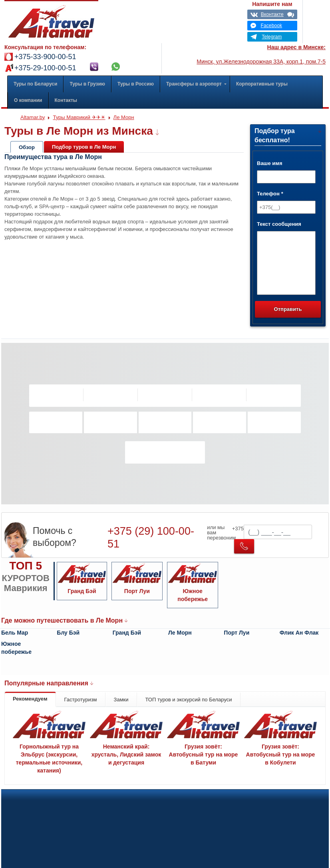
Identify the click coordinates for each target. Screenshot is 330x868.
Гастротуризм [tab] (81, 700)
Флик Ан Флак (299, 633)
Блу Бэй (68, 633)
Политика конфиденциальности (123, 801)
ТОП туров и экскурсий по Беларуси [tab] (189, 700)
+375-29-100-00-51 (45, 68)
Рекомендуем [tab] (30, 699)
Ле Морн (180, 633)
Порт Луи (237, 633)
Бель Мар (15, 633)
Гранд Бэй (127, 633)
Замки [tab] (121, 700)
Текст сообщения (279, 224)
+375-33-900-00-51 (45, 57)
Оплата (192, 801)
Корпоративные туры (38, 801)
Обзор (27, 147)
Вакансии (234, 801)
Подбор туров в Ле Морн (84, 147)
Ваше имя (270, 163)
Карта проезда (240, 855)
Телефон (270, 194)
